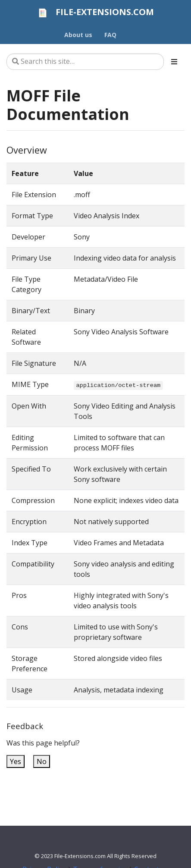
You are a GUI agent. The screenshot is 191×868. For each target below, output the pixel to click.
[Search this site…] (85, 62)
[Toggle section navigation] (174, 62)
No (42, 761)
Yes (16, 761)
